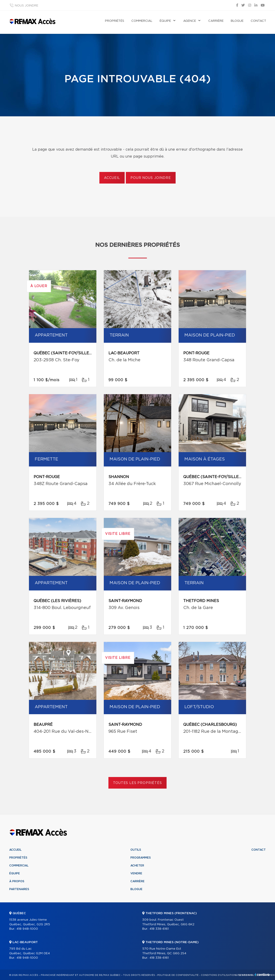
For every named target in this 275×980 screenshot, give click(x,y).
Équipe (165, 21)
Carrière (216, 21)
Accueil (112, 178)
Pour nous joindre (151, 178)
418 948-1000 (27, 929)
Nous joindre (27, 6)
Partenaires (19, 889)
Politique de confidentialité (178, 975)
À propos (17, 881)
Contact (258, 21)
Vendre (136, 873)
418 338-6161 (159, 929)
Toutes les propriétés (137, 783)
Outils (136, 850)
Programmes (141, 858)
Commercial (142, 21)
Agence (190, 21)
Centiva (262, 975)
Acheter (137, 866)
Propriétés (115, 21)
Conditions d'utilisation (218, 975)
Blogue (237, 21)
